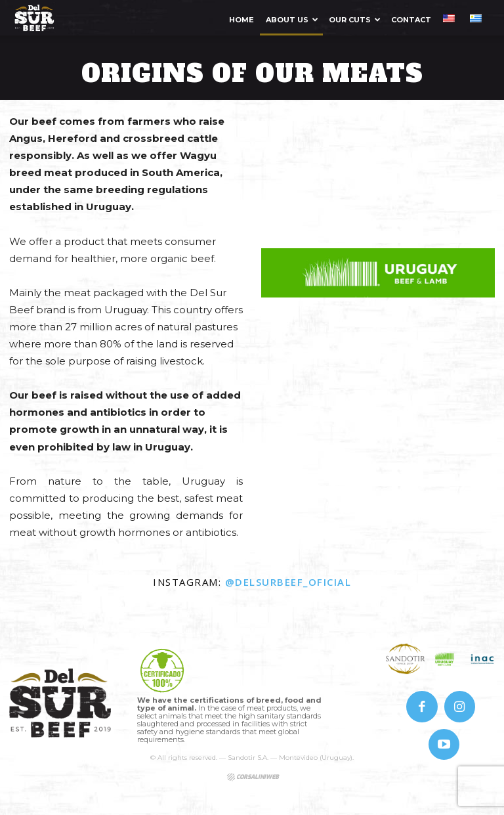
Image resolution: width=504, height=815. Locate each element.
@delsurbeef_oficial (288, 582)
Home (241, 20)
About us (292, 20)
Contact (411, 20)
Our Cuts (355, 20)
